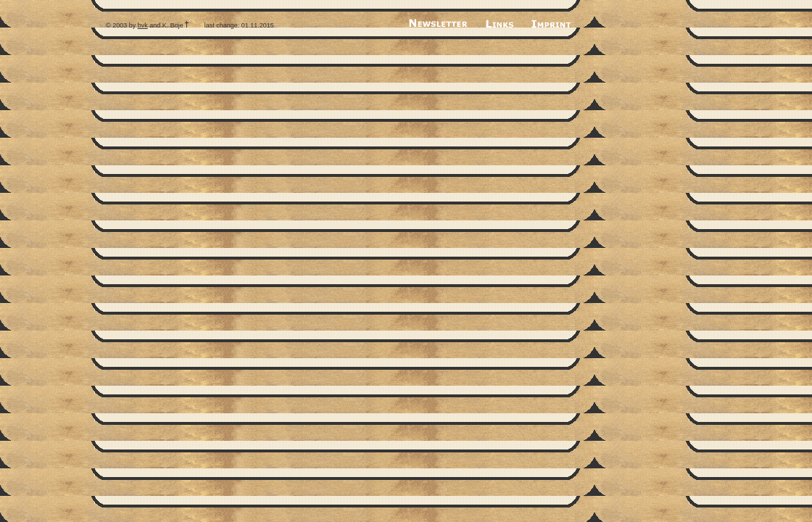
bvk (143, 25)
